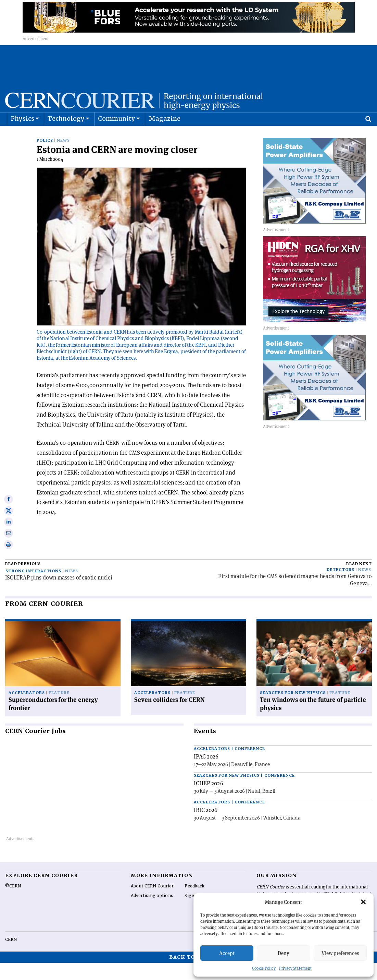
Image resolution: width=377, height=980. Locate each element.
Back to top (189, 974)
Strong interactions (33, 588)
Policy (45, 158)
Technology (66, 136)
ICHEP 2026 (209, 800)
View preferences (340, 953)
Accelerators (27, 710)
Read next (359, 581)
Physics (22, 136)
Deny (284, 953)
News (63, 158)
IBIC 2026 (206, 827)
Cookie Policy (264, 968)
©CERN (13, 903)
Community (117, 136)
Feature (59, 710)
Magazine (165, 136)
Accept (227, 953)
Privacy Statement (295, 968)
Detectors (341, 587)
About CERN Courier (152, 903)
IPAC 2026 (206, 774)
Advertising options (152, 913)
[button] (363, 902)
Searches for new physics (293, 710)
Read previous (23, 581)
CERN (11, 957)
